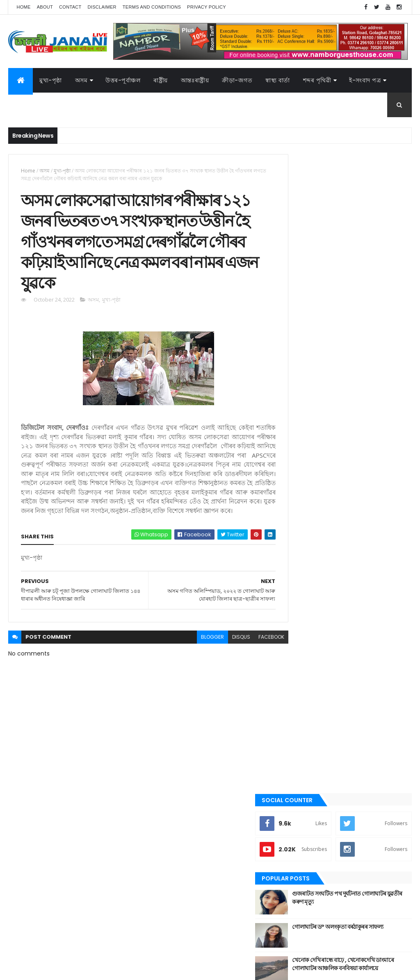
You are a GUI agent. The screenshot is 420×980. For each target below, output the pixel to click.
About (45, 7)
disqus (226, 653)
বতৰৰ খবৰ (303, 719)
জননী (298, 691)
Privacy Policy (207, 7)
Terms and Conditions (152, 7)
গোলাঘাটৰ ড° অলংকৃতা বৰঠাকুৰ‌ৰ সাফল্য (361, 358)
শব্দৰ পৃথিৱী (317, 80)
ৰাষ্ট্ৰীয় (161, 80)
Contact (70, 7)
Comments (380, 424)
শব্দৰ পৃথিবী (303, 788)
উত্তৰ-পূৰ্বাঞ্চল (123, 80)
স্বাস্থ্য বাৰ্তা (278, 80)
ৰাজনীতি (301, 760)
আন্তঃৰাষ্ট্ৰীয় (304, 594)
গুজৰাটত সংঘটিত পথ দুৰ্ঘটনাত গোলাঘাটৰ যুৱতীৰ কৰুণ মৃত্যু (358, 325)
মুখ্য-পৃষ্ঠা (51, 80)
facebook (256, 653)
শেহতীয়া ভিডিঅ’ (308, 802)
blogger (197, 653)
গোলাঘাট (301, 677)
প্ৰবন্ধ (298, 705)
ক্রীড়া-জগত (237, 80)
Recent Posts (318, 424)
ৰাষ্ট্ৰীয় (298, 774)
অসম (81, 80)
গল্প (296, 663)
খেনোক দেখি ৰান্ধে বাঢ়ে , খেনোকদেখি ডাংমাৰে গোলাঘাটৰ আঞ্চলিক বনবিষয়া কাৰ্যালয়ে (366, 395)
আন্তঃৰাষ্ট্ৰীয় (195, 80)
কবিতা (299, 636)
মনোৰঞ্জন (301, 733)
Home (23, 7)
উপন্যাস (300, 622)
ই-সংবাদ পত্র (365, 80)
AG (26, 970)
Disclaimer (102, 7)
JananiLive (51, 962)
